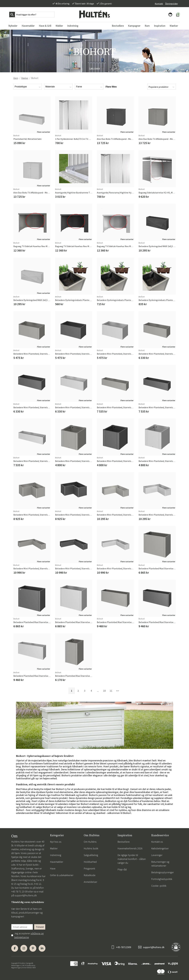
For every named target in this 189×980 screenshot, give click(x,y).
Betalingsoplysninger (163, 872)
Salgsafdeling (91, 855)
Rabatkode (90, 875)
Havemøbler (57, 862)
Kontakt (159, 4)
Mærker (25, 78)
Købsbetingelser (160, 848)
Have (53, 868)
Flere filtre (111, 87)
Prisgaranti (89, 868)
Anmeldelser (90, 882)
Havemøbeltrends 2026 (130, 848)
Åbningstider (172, 4)
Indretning (56, 855)
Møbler (54, 848)
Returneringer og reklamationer (160, 864)
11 (111, 691)
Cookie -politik (159, 886)
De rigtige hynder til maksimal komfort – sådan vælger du (132, 859)
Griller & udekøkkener (62, 875)
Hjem (16, 78)
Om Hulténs (90, 842)
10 (104, 691)
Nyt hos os (56, 842)
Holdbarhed (90, 862)
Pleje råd (122, 869)
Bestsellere (124, 842)
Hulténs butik (91, 848)
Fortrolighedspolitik (162, 879)
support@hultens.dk (26, 895)
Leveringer (157, 855)
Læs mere (95, 68)
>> (118, 691)
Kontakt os (157, 842)
